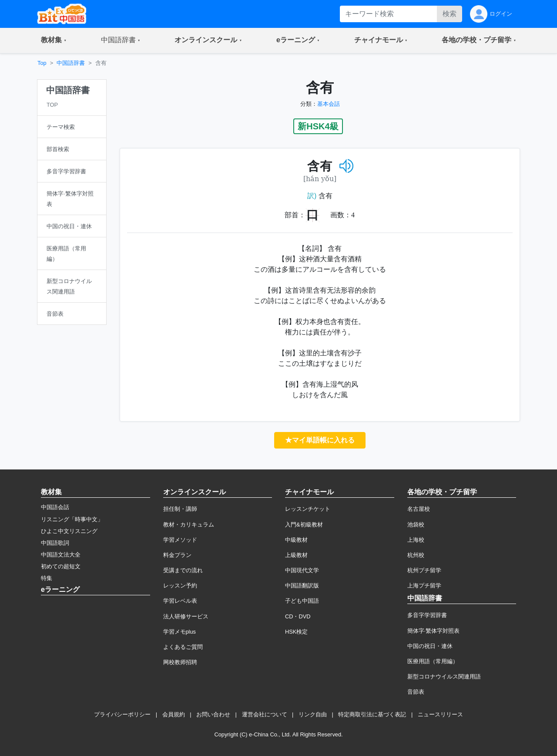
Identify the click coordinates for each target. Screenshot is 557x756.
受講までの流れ (183, 570)
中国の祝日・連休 (430, 646)
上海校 (416, 540)
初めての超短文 (61, 566)
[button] (54, 40)
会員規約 (174, 714)
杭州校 (416, 555)
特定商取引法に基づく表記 (372, 714)
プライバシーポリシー (122, 714)
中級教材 (296, 540)
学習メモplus (180, 632)
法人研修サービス (186, 616)
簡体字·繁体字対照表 (434, 631)
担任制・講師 (180, 509)
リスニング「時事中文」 (72, 519)
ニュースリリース (440, 714)
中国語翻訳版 (302, 586)
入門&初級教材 (304, 525)
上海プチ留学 (424, 586)
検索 (450, 14)
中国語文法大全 (61, 555)
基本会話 (329, 104)
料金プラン (177, 555)
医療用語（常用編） (433, 661)
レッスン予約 (180, 586)
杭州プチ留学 (424, 570)
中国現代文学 (302, 570)
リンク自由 (313, 714)
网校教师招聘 (180, 662)
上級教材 (296, 555)
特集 (47, 578)
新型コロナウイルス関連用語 (444, 677)
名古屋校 (419, 509)
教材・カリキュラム (189, 525)
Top (42, 63)
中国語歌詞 (55, 543)
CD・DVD (298, 616)
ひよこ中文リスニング (69, 531)
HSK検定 (296, 632)
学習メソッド (180, 540)
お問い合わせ (213, 714)
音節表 (416, 692)
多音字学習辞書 (427, 615)
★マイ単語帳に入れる (320, 440)
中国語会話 (55, 507)
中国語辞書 (71, 63)
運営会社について (265, 714)
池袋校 (416, 525)
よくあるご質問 (183, 647)
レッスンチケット (308, 509)
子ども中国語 (302, 601)
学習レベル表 (180, 601)
